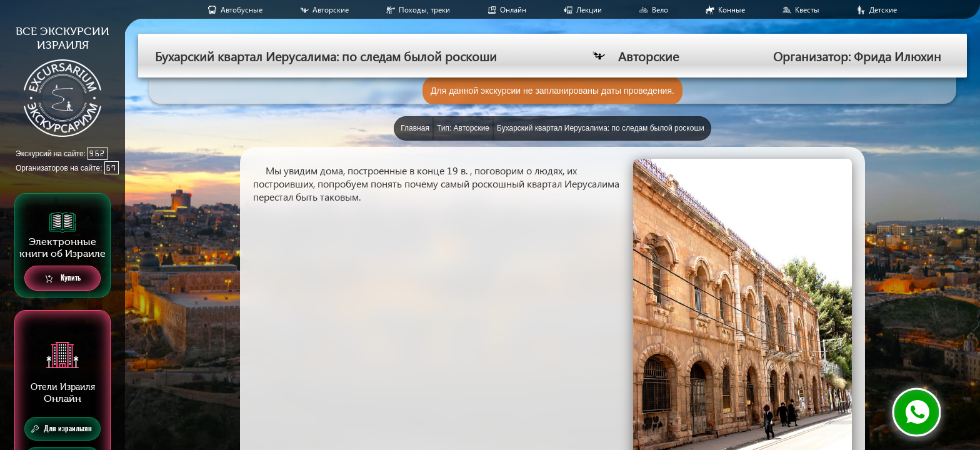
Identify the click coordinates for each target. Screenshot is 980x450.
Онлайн (513, 10)
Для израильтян (62, 429)
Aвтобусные (242, 10)
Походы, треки (424, 10)
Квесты (807, 10)
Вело (660, 10)
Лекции (589, 10)
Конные (732, 10)
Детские (883, 10)
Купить (63, 278)
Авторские (331, 10)
